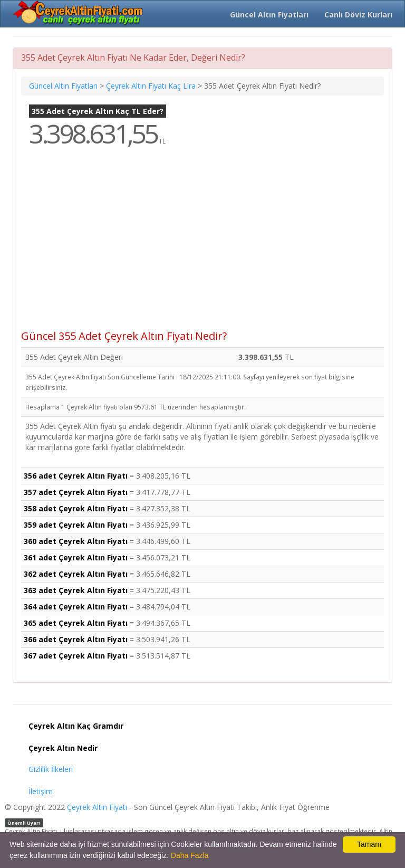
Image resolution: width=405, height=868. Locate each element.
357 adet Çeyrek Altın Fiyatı (76, 492)
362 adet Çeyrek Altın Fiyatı (76, 574)
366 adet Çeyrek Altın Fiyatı (76, 639)
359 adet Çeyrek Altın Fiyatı (76, 525)
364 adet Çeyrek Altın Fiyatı (76, 607)
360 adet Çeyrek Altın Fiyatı (76, 541)
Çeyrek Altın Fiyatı (97, 807)
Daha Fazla (190, 855)
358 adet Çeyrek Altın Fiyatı (76, 508)
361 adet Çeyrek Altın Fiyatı (76, 557)
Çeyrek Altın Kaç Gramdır (76, 726)
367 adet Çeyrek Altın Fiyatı (76, 656)
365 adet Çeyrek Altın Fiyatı (76, 623)
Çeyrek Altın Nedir (63, 748)
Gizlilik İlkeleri (51, 769)
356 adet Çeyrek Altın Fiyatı (76, 476)
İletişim (41, 791)
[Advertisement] (202, 246)
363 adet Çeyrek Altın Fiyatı (76, 590)
